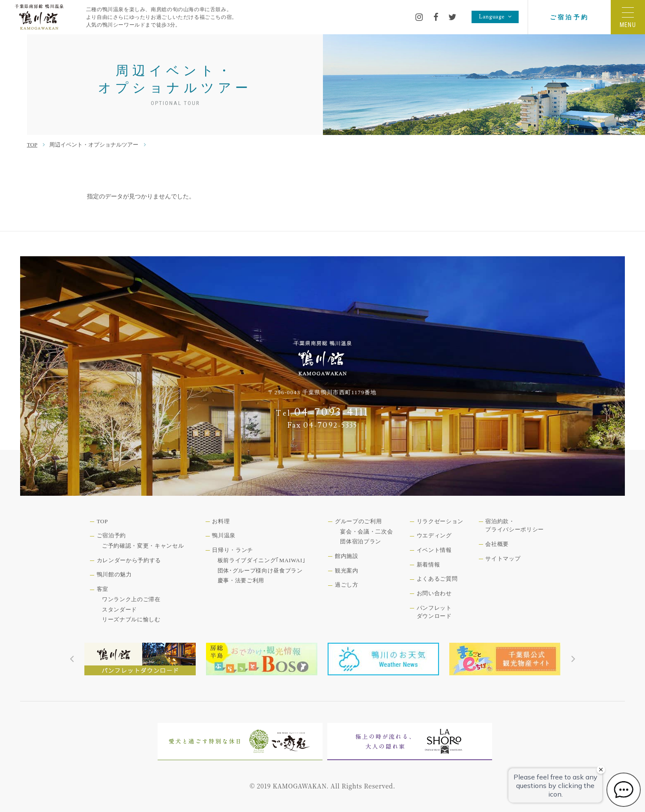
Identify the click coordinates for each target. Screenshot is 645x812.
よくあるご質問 (437, 579)
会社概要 (497, 544)
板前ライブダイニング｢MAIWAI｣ (262, 560)
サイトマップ (503, 559)
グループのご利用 (358, 521)
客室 (103, 589)
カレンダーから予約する (129, 560)
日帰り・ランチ (233, 550)
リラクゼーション (440, 521)
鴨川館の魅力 (114, 574)
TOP (32, 145)
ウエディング (434, 535)
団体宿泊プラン (361, 541)
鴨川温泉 (224, 535)
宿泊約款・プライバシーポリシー (515, 526)
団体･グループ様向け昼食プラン (260, 571)
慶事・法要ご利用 (241, 580)
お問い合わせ (434, 593)
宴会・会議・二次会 (366, 532)
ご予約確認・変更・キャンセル (143, 546)
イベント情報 (434, 550)
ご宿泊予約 (569, 17)
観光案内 (347, 571)
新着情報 (429, 565)
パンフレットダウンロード (434, 612)
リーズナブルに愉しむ (131, 619)
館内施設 (347, 556)
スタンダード (119, 610)
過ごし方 (347, 585)
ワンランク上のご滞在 (131, 599)
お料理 (221, 521)
